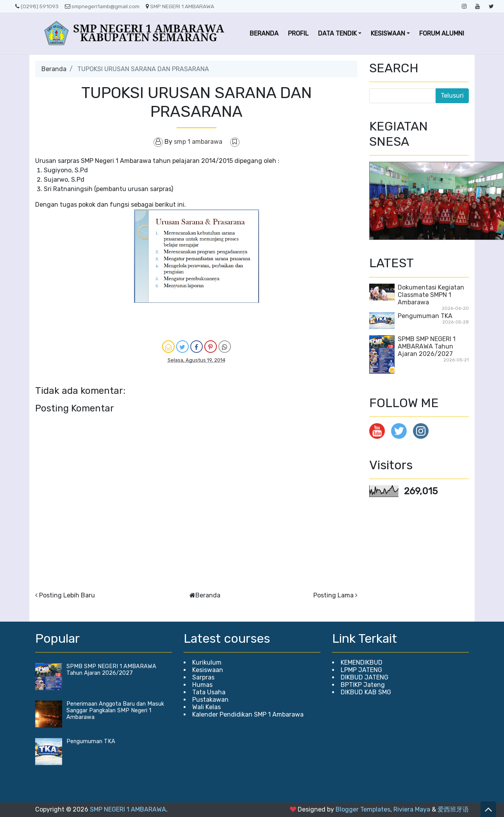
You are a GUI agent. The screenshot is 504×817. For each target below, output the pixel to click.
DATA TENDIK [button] (337, 33)
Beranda (54, 69)
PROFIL (298, 33)
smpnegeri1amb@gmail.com (102, 6)
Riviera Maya (412, 809)
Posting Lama (333, 595)
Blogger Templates (363, 809)
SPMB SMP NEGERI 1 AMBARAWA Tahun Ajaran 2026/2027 (427, 346)
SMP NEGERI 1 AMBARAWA (180, 6)
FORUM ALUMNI (442, 33)
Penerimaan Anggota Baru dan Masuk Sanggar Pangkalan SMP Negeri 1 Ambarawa (115, 711)
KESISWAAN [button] (388, 33)
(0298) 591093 (37, 6)
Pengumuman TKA (425, 316)
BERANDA (264, 33)
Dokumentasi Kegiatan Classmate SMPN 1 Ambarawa (431, 295)
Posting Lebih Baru (67, 595)
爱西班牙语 (453, 809)
